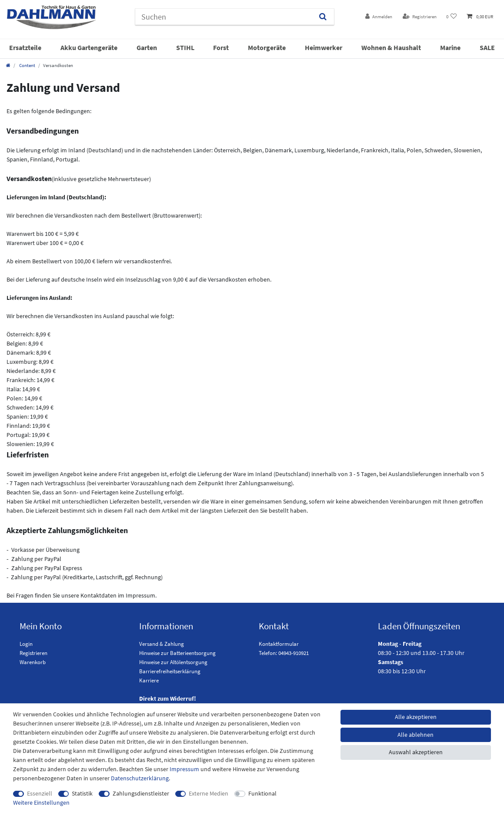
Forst (221, 47)
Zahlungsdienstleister (141, 793)
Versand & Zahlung (162, 644)
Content (27, 65)
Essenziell (40, 793)
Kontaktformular (279, 644)
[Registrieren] (420, 17)
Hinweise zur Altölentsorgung (173, 662)
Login (26, 644)
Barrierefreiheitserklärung (170, 671)
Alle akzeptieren (416, 717)
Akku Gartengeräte (89, 47)
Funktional (262, 793)
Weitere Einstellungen (41, 803)
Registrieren (33, 653)
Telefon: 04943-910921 (284, 653)
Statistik (82, 793)
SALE (487, 47)
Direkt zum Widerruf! (168, 698)
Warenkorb (33, 662)
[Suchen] (322, 17)
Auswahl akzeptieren (416, 752)
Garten (147, 47)
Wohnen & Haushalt (391, 47)
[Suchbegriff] (223, 17)
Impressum (184, 769)
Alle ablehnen (416, 735)
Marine (450, 47)
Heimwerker (324, 47)
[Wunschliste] (452, 17)
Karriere (149, 680)
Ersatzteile (25, 47)
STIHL (185, 47)
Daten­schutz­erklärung (140, 778)
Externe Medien (209, 793)
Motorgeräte (267, 47)
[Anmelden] (379, 17)
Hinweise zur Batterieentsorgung (177, 653)
